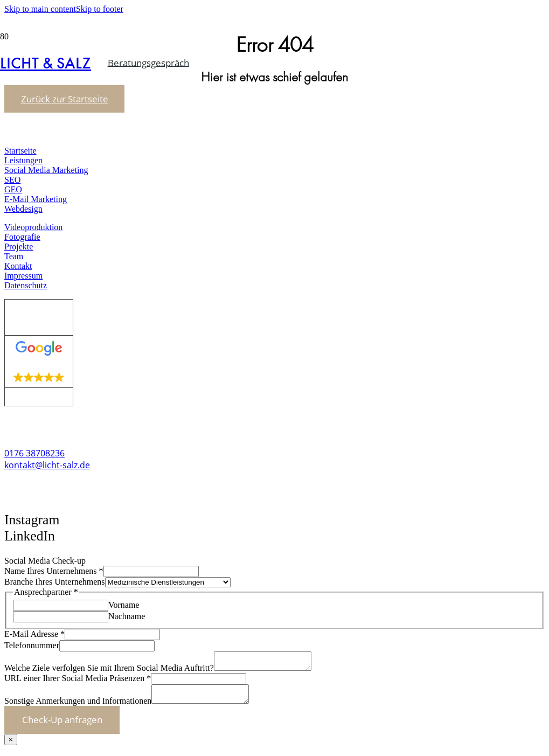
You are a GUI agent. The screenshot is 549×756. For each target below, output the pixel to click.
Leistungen (23, 160)
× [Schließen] (11, 746)
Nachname (127, 616)
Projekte (19, 247)
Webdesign (23, 209)
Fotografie (22, 237)
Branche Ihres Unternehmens (55, 582)
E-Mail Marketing (36, 199)
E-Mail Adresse (34, 634)
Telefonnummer (32, 645)
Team (14, 256)
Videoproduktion (33, 227)
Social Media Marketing (46, 170)
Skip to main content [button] (40, 9)
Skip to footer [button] (100, 9)
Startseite (20, 151)
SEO (12, 180)
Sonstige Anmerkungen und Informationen (78, 707)
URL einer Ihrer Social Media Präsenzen (78, 681)
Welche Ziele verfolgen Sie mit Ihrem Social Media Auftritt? (109, 671)
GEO (13, 189)
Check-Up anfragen (62, 726)
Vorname (124, 605)
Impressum (23, 276)
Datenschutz (26, 285)
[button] (21, 550)
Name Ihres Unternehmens (54, 571)
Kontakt (18, 266)
